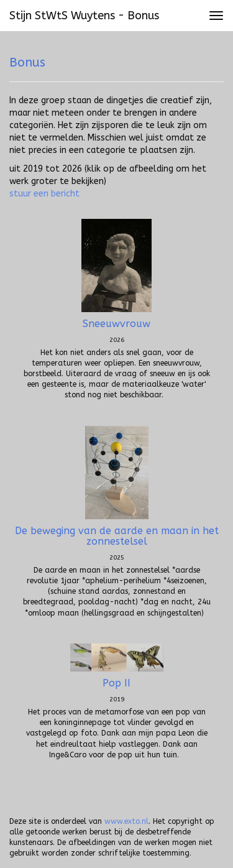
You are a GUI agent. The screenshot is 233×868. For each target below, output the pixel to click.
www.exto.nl (126, 821)
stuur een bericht (44, 194)
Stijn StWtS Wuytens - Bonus (84, 16)
